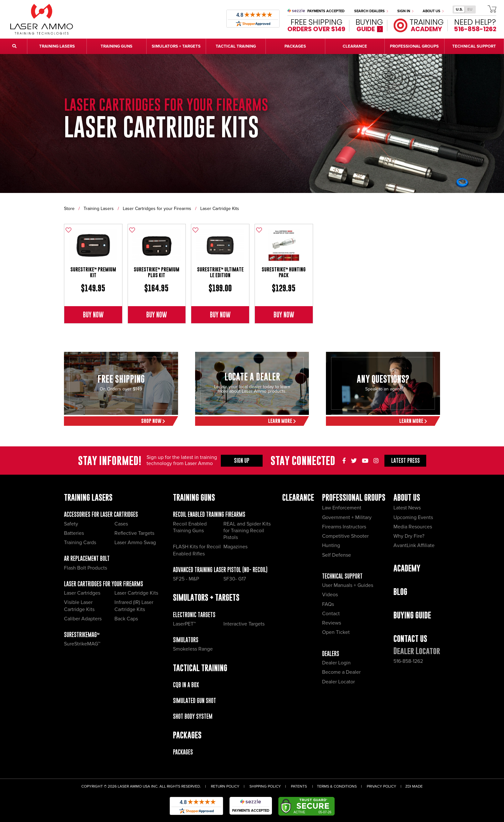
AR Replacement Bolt (87, 558)
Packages (183, 752)
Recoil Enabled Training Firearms (209, 514)
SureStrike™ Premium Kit (93, 272)
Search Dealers (371, 11)
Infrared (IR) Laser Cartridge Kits (134, 606)
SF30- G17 (235, 579)
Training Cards (80, 543)
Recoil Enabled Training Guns (190, 527)
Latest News (407, 508)
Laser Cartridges (82, 593)
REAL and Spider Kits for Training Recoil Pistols (247, 531)
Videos (330, 595)
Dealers (331, 654)
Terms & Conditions (337, 786)
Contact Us (410, 639)
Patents (299, 786)
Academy (407, 568)
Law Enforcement (342, 508)
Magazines (235, 547)
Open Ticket (336, 632)
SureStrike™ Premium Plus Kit (157, 272)
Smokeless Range (193, 649)
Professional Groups (354, 497)
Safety (71, 524)
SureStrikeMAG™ (82, 635)
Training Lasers (99, 209)
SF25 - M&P (186, 579)
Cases (121, 524)
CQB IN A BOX (186, 685)
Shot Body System (193, 716)
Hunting (331, 545)
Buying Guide (412, 615)
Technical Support (342, 576)
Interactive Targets (244, 624)
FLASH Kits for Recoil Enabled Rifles (197, 550)
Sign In (405, 11)
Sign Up (242, 461)
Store (69, 209)
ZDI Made (414, 786)
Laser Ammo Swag (135, 543)
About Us (433, 11)
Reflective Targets (134, 533)
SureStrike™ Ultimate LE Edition (220, 272)
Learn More (282, 421)
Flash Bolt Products (85, 568)
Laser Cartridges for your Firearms (157, 209)
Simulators (186, 640)
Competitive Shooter (345, 536)
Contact (331, 614)
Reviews (332, 623)
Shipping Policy (265, 786)
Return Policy (225, 786)
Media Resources (413, 527)
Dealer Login (336, 663)
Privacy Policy (382, 786)
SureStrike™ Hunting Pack (284, 272)
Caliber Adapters (83, 619)
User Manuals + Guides (348, 585)
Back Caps (126, 619)
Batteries (74, 533)
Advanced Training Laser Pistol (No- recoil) (220, 570)
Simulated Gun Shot (194, 701)
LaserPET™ (184, 624)
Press (405, 461)
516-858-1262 (408, 661)
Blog (400, 592)
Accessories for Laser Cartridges (101, 514)
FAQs (328, 604)
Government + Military (347, 517)
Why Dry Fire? (409, 536)
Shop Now (153, 421)
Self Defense (337, 555)
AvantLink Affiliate (414, 545)
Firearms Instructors (344, 527)
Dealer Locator (338, 682)
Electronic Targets (194, 615)
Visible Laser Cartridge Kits (79, 606)
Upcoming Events (413, 517)
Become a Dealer (341, 672)
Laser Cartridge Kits (220, 209)
